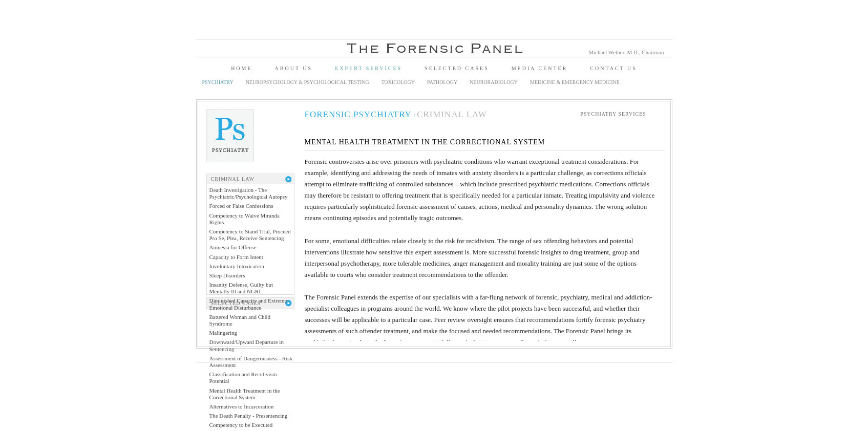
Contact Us (613, 68)
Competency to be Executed (241, 425)
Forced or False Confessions (241, 206)
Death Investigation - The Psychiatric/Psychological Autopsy (249, 193)
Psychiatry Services (613, 114)
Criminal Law (452, 114)
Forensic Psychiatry (358, 114)
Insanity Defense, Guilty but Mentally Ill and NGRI (241, 288)
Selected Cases (457, 68)
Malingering (223, 333)
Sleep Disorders (227, 275)
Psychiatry (218, 82)
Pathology (442, 82)
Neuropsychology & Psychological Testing (308, 82)
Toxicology (398, 82)
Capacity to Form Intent (236, 257)
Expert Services (368, 68)
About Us (294, 68)
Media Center (540, 68)
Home (241, 68)
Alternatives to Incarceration (242, 406)
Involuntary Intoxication (237, 266)
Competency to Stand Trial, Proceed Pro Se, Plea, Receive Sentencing (250, 235)
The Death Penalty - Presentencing (249, 416)
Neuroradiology (494, 82)
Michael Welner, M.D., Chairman (626, 52)
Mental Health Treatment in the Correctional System (245, 394)
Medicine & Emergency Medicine (575, 82)
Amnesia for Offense (233, 247)
